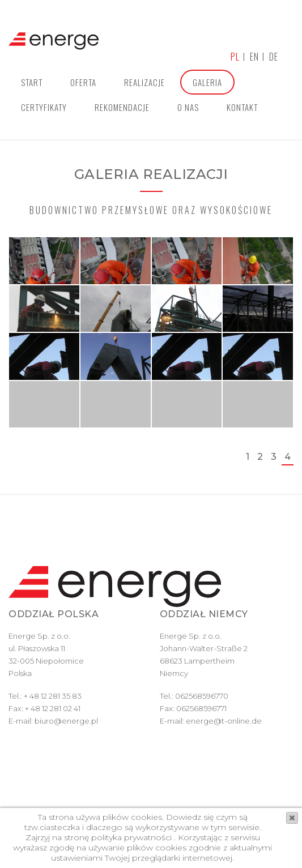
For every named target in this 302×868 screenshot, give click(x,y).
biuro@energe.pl (66, 721)
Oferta (83, 82)
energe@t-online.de (224, 721)
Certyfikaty (44, 107)
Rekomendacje (122, 107)
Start (32, 82)
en (254, 57)
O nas (188, 107)
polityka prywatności (130, 837)
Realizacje (144, 82)
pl (235, 57)
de (274, 57)
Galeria (207, 82)
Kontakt (242, 107)
